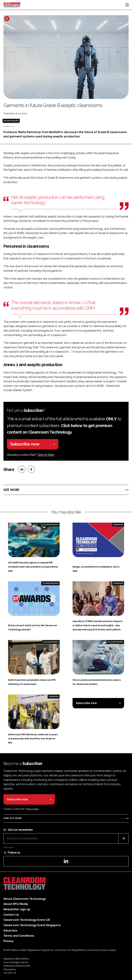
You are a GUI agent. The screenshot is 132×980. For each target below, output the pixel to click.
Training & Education (50, 583)
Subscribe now (25, 444)
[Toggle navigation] (127, 5)
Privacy (9, 941)
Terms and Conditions (19, 936)
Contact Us (11, 915)
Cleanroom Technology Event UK (27, 920)
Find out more (13, 818)
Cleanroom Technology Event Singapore (32, 925)
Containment (118, 525)
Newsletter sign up (17, 909)
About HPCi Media (16, 904)
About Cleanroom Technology (25, 899)
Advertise (10, 931)
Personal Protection (11, 121)
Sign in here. (46, 455)
